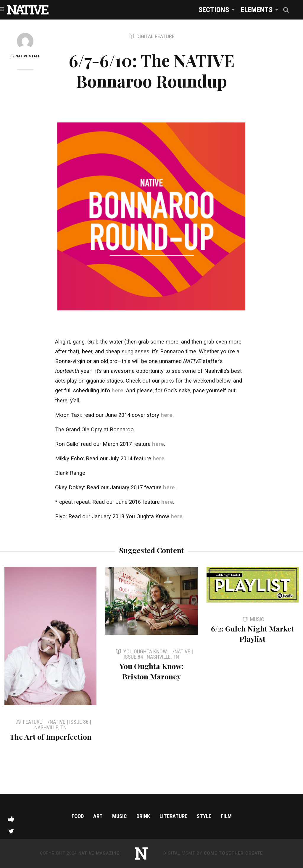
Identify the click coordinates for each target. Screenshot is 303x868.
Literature (173, 816)
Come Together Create (233, 853)
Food (78, 816)
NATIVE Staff (28, 56)
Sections (214, 10)
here (117, 390)
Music (120, 816)
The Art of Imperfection (51, 737)
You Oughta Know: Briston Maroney (151, 671)
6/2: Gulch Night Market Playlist (252, 634)
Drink (143, 816)
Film (226, 816)
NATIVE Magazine (99, 853)
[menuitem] (215, 10)
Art (98, 816)
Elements (257, 10)
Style (204, 816)
